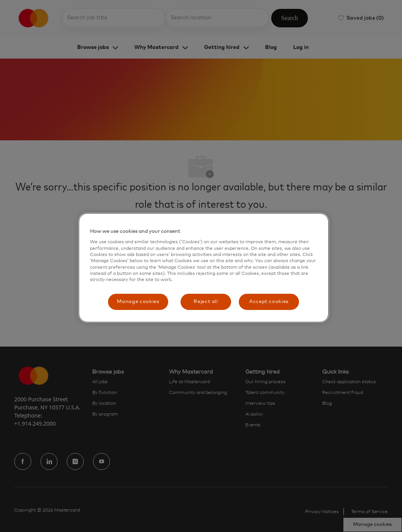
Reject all (206, 302)
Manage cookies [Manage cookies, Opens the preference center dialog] (138, 302)
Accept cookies (269, 302)
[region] (204, 268)
